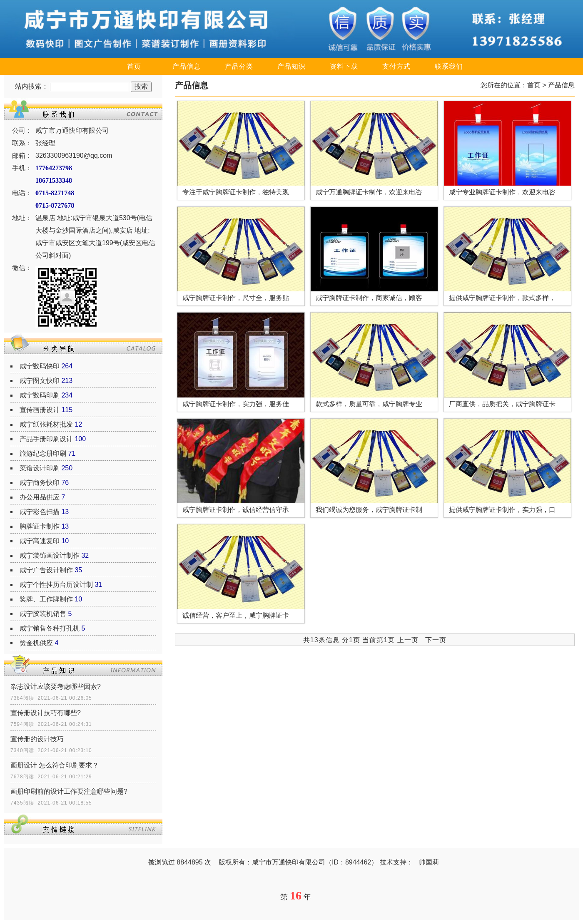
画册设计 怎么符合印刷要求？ (55, 765)
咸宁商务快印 (40, 483)
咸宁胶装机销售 (43, 614)
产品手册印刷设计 (46, 439)
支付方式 (396, 66)
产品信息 (187, 66)
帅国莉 (429, 862)
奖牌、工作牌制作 (46, 599)
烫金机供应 (36, 643)
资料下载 (344, 66)
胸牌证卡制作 (40, 526)
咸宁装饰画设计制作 (50, 555)
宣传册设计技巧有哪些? (46, 713)
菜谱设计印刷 (40, 468)
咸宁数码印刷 (40, 395)
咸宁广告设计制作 (46, 570)
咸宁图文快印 (40, 381)
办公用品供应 (40, 497)
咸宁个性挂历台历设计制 (56, 585)
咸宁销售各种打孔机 (50, 628)
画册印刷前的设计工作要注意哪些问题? (69, 791)
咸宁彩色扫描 (40, 512)
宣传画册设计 (40, 410)
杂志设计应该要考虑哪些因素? (56, 687)
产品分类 (239, 66)
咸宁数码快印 (40, 366)
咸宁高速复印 (40, 541)
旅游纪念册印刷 (43, 453)
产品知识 (291, 66)
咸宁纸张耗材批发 (46, 424)
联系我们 (449, 66)
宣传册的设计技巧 (37, 739)
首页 (134, 66)
